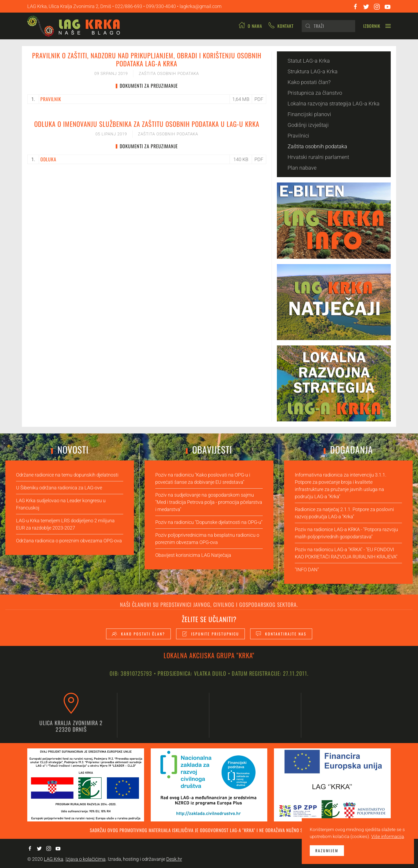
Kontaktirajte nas (281, 634)
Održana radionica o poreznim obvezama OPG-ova (69, 541)
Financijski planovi (309, 114)
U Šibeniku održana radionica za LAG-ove (59, 488)
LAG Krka (54, 859)
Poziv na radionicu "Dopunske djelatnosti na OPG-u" (209, 522)
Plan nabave (302, 168)
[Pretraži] (328, 26)
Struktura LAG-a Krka (313, 71)
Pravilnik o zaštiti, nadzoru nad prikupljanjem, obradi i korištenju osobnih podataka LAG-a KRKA (147, 59)
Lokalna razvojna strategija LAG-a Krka (334, 104)
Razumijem (327, 850)
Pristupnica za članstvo (315, 93)
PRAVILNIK (51, 99)
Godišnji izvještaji (308, 125)
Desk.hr (174, 859)
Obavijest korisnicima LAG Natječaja (193, 555)
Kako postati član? (309, 82)
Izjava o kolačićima (86, 859)
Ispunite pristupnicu (210, 634)
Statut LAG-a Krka (309, 61)
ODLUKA (48, 159)
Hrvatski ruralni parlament (318, 157)
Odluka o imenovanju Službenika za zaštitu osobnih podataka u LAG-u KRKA (147, 124)
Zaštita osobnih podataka (169, 74)
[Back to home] (76, 26)
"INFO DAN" (307, 570)
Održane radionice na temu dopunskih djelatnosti (67, 475)
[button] (377, 26)
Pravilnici (298, 136)
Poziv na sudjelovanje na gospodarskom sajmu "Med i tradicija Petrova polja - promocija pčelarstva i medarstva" (209, 502)
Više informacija (388, 836)
